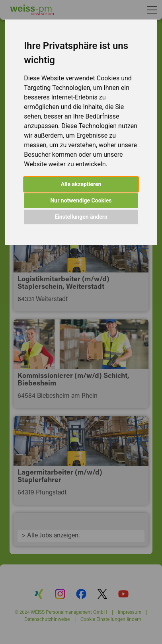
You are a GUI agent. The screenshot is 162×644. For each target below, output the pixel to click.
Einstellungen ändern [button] (81, 217)
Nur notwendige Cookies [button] (81, 200)
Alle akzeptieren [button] (81, 184)
